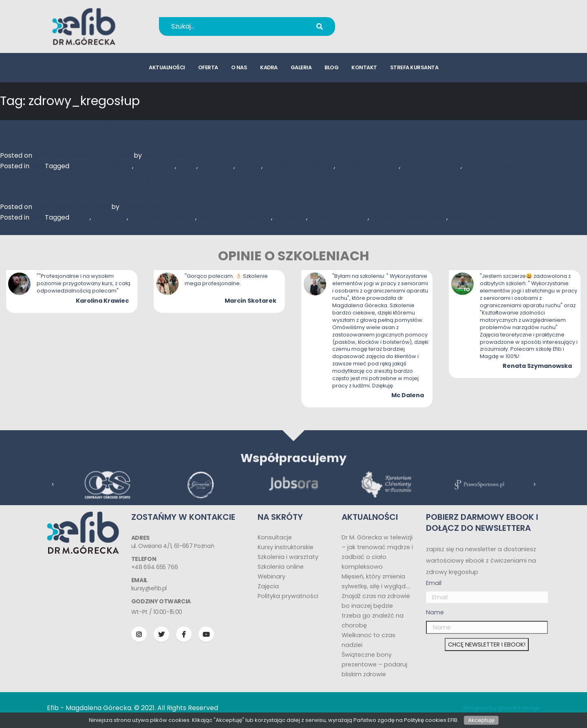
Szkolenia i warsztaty (288, 557)
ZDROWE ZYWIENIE (431, 166)
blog (331, 67)
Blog (38, 166)
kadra (269, 67)
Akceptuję (481, 720)
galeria (301, 67)
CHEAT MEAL (155, 166)
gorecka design (519, 708)
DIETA (187, 166)
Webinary (271, 576)
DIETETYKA (216, 166)
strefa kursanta (414, 67)
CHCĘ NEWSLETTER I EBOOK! (487, 644)
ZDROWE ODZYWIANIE (299, 166)
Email (434, 583)
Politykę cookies (425, 720)
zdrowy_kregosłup (494, 166)
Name (435, 612)
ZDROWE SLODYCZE (368, 166)
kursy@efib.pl (391, 32)
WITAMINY (290, 217)
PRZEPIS (249, 166)
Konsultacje (275, 537)
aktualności (167, 67)
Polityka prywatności (288, 596)
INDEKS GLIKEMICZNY (162, 217)
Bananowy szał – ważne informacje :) (132, 180)
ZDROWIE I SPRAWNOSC (408, 217)
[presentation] (53, 493)
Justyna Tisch (165, 155)
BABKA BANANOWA (102, 166)
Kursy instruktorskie (286, 547)
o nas (239, 67)
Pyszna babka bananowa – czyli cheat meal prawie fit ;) (199, 129)
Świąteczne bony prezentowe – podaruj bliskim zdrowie (374, 664)
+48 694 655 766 (397, 21)
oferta (208, 67)
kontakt (364, 67)
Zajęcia (268, 586)
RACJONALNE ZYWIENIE (235, 217)
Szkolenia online (281, 567)
